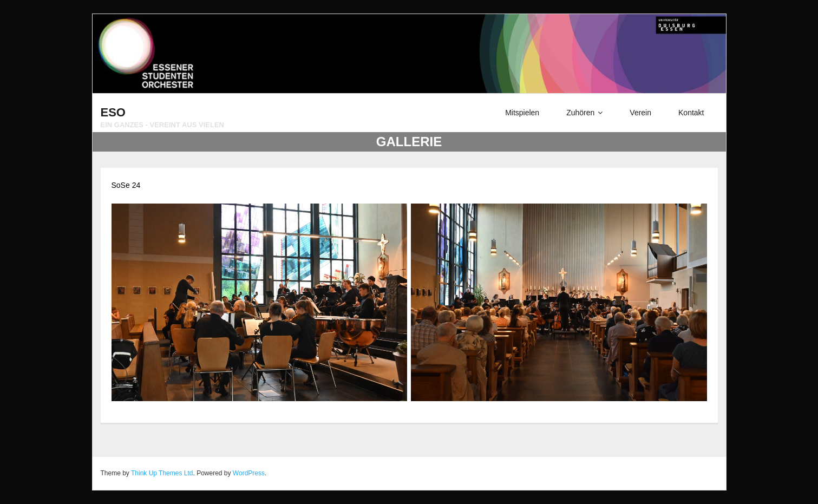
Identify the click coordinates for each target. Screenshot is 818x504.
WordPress (249, 473)
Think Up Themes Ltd (162, 473)
